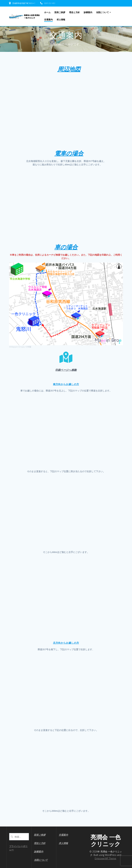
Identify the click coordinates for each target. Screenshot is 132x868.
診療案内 (88, 12)
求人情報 (61, 20)
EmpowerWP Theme (105, 858)
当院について (102, 12)
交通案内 (48, 20)
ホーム (47, 12)
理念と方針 (74, 12)
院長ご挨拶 (60, 12)
